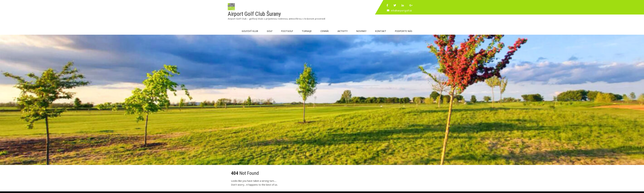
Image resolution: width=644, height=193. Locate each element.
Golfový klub (250, 31)
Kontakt (381, 31)
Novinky (361, 31)
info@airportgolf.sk (401, 10)
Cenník (325, 31)
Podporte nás (404, 31)
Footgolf (287, 31)
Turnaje (307, 31)
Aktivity (343, 31)
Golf (270, 31)
